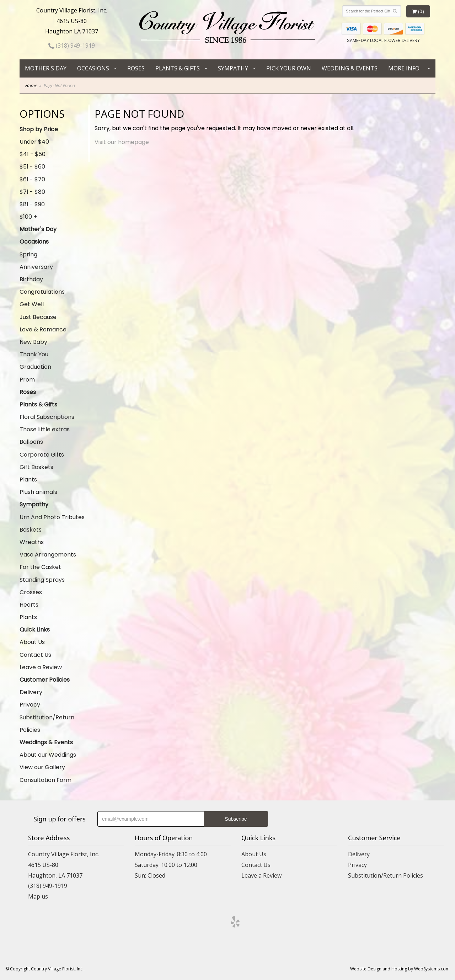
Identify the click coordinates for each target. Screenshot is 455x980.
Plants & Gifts (178, 68)
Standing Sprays (42, 580)
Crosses (31, 592)
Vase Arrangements (48, 555)
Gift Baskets (36, 467)
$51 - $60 (32, 167)
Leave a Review (41, 667)
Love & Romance (43, 329)
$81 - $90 (32, 204)
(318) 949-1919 (72, 46)
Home (31, 86)
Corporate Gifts (42, 455)
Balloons (31, 442)
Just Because (38, 317)
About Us (32, 642)
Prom (27, 380)
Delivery (31, 692)
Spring (28, 254)
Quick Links (35, 630)
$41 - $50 (33, 154)
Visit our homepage (122, 142)
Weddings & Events (46, 742)
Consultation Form (45, 780)
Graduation (35, 367)
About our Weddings (48, 755)
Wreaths (32, 542)
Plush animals (38, 492)
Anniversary (36, 267)
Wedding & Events (350, 68)
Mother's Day (46, 68)
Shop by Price (39, 129)
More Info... (405, 68)
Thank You (34, 354)
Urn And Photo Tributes (52, 517)
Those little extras (45, 429)
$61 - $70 (32, 179)
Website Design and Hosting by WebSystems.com (400, 969)
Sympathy (233, 68)
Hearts (29, 605)
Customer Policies (45, 680)
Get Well (32, 304)
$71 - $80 (32, 192)
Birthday (31, 279)
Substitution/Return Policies (47, 724)
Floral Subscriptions (47, 417)
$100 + (28, 217)
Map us (38, 896)
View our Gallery (42, 767)
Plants (28, 480)
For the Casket (40, 567)
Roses (136, 68)
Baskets (31, 530)
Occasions (93, 68)
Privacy (30, 705)
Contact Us (35, 655)
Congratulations (42, 292)
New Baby (33, 342)
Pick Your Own (289, 68)
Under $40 (34, 142)
